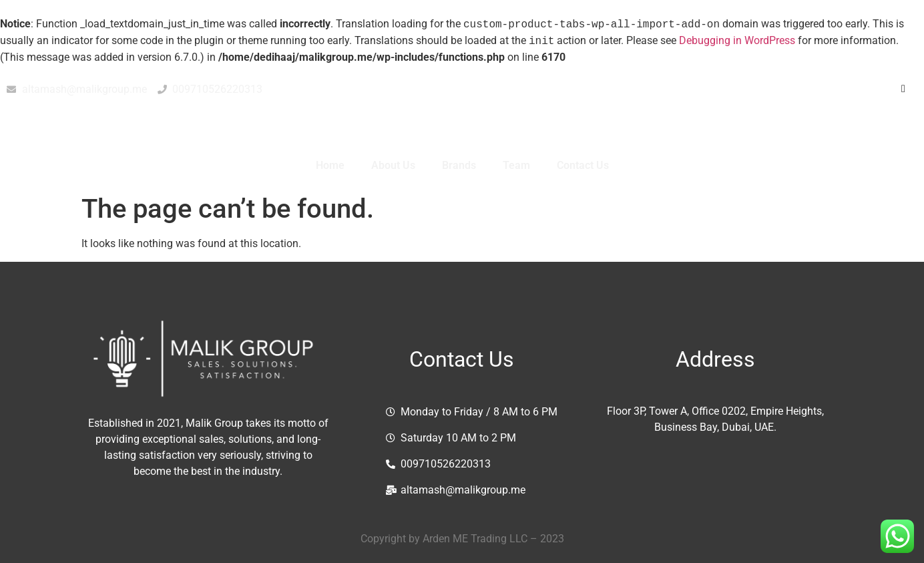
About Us (393, 165)
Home (330, 165)
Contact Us (583, 165)
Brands (459, 165)
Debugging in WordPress (737, 41)
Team (516, 165)
